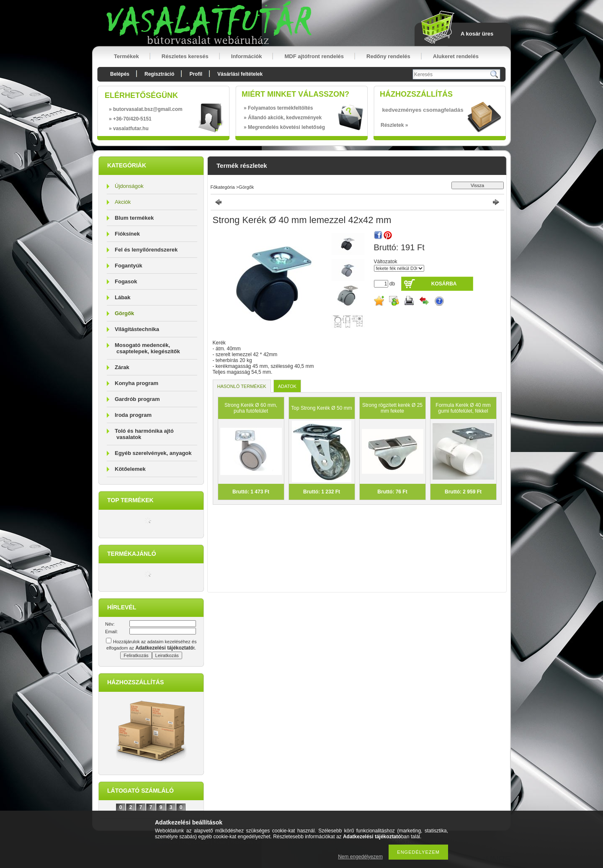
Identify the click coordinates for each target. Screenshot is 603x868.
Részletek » (394, 125)
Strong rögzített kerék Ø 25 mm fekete (392, 408)
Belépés (120, 74)
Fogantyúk (129, 266)
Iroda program (133, 415)
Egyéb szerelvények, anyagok (153, 453)
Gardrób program (137, 399)
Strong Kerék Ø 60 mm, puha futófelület (251, 408)
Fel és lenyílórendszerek (146, 250)
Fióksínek (127, 234)
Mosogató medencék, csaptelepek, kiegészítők (147, 348)
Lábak (123, 297)
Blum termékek (134, 218)
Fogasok (126, 281)
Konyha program (137, 383)
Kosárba (444, 284)
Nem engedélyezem (360, 857)
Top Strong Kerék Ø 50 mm (321, 408)
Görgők (124, 313)
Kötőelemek (130, 469)
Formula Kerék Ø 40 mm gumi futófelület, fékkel (463, 408)
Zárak (122, 367)
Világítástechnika (137, 329)
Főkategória (223, 187)
